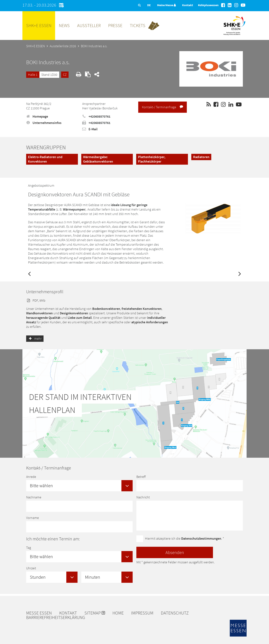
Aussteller (89, 25)
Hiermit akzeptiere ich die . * (184, 538)
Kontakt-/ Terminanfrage (163, 107)
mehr (35, 339)
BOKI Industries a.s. (94, 46)
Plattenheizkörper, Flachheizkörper (152, 159)
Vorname (33, 518)
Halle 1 (33, 75)
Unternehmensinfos (44, 123)
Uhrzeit (31, 568)
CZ (65, 75)
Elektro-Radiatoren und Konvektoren (45, 159)
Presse (115, 25)
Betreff (141, 477)
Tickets (138, 25)
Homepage (37, 116)
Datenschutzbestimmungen (201, 538)
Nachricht (143, 497)
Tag (29, 548)
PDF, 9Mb (36, 300)
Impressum (142, 613)
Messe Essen (39, 613)
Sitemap (95, 613)
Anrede (31, 477)
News (64, 25)
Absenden (175, 552)
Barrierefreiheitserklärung (56, 617)
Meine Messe (166, 5)
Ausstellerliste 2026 (63, 46)
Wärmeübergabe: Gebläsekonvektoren (98, 159)
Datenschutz (175, 613)
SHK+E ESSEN (39, 25)
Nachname (34, 497)
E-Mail (90, 129)
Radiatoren (201, 157)
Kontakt (188, 5)
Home (118, 613)
